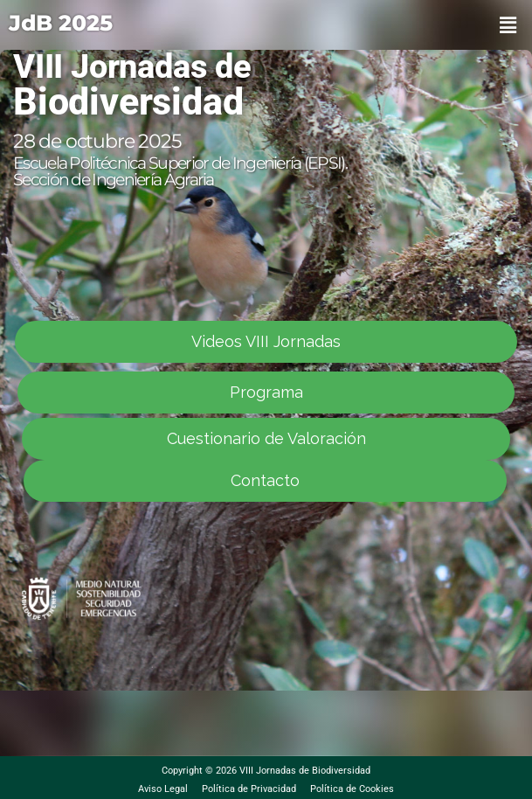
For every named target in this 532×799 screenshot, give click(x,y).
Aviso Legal (163, 789)
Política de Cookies (352, 789)
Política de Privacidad (249, 789)
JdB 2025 (61, 23)
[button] (508, 25)
